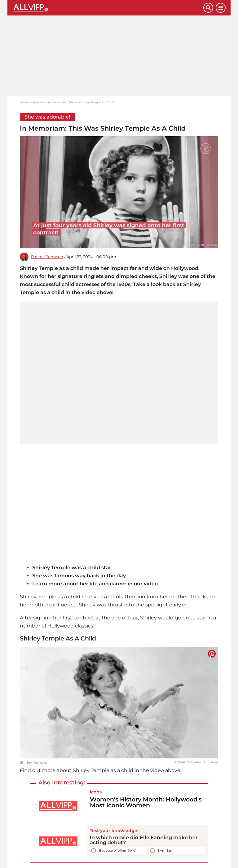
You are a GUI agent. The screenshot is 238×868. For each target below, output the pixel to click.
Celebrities (38, 102)
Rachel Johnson (47, 257)
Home (24, 102)
